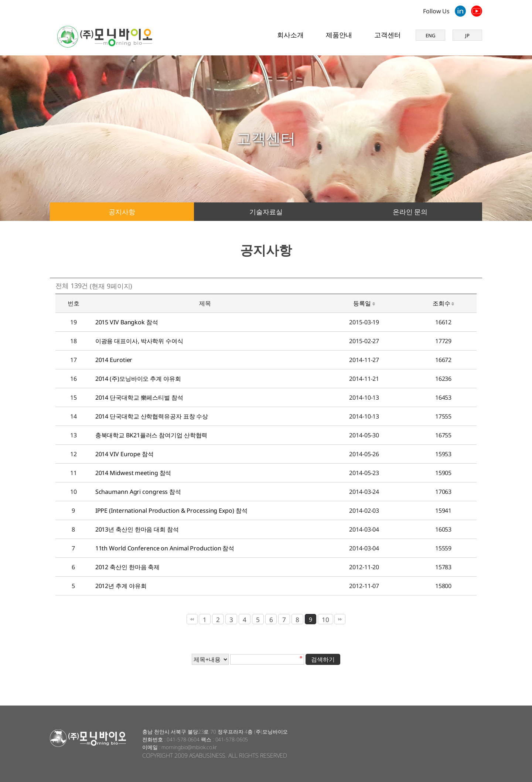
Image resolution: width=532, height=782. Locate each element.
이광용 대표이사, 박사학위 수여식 (139, 341)
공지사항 (122, 212)
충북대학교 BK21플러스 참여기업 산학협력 (151, 435)
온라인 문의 (410, 212)
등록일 (364, 303)
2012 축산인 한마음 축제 (128, 567)
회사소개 (290, 35)
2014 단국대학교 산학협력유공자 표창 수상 (152, 416)
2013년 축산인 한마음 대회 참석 (137, 529)
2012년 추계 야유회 (121, 586)
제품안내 (339, 35)
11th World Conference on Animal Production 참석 (165, 548)
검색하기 (323, 659)
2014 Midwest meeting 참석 (133, 473)
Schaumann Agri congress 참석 (138, 492)
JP (467, 35)
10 (325, 619)
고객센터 (388, 35)
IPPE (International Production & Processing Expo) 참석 (171, 510)
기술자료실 (266, 212)
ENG (430, 35)
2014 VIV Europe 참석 (125, 454)
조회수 (444, 303)
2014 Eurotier (114, 360)
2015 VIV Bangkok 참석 (127, 322)
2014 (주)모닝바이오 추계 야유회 (138, 379)
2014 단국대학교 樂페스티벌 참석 (139, 397)
